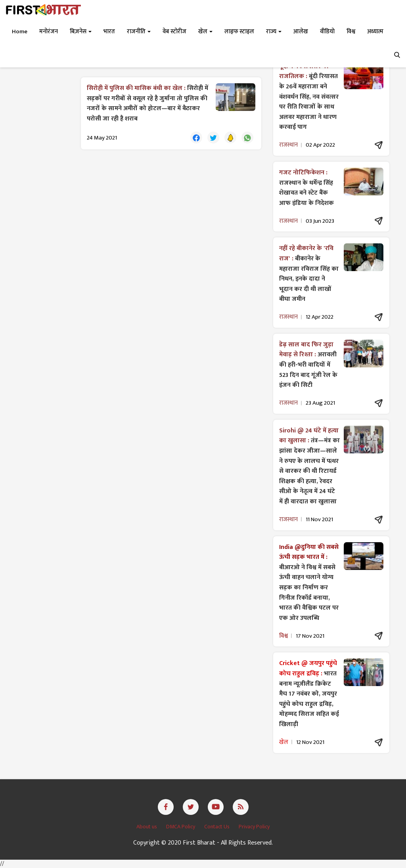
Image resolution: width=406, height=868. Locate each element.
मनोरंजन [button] (49, 32)
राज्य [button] (274, 32)
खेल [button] (205, 32)
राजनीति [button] (139, 32)
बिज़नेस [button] (81, 32)
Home (20, 32)
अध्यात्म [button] (375, 32)
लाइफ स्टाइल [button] (239, 32)
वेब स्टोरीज (174, 32)
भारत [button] (109, 32)
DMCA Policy (181, 827)
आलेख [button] (301, 32)
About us (147, 827)
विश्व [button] (351, 32)
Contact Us (217, 827)
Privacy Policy (254, 827)
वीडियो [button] (327, 32)
